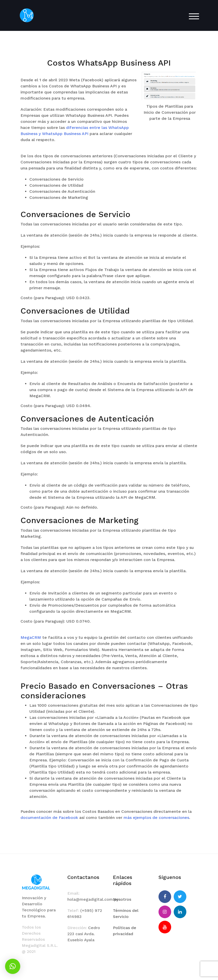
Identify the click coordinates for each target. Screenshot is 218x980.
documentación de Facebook (49, 818)
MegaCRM (31, 637)
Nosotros (122, 899)
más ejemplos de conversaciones (156, 818)
